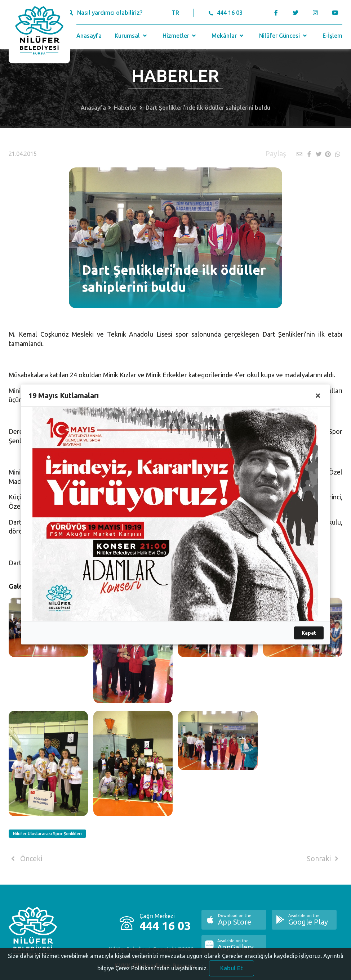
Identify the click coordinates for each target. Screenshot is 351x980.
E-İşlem (332, 36)
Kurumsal (131, 36)
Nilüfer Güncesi (284, 36)
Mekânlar (228, 36)
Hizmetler (180, 36)
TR (175, 13)
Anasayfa (89, 36)
